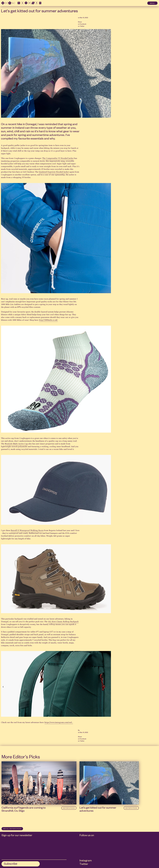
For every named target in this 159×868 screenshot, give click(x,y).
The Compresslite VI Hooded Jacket (58, 158)
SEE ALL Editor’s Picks (12, 829)
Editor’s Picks (69, 808)
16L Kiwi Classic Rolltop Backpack (63, 622)
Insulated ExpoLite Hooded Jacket (54, 172)
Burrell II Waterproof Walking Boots (27, 530)
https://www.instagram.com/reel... (59, 722)
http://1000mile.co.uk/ (48, 320)
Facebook (83, 24)
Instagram (86, 860)
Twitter (82, 26)
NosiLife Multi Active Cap (16, 444)
